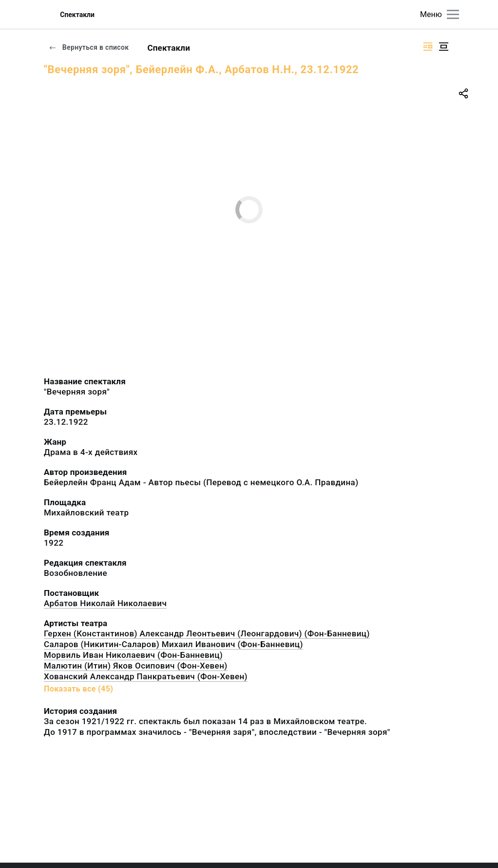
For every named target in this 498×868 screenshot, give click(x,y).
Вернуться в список (89, 47)
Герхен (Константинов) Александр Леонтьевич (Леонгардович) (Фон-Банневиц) (207, 633)
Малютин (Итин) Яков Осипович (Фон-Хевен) (136, 666)
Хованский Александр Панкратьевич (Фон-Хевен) (146, 676)
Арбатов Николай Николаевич (105, 603)
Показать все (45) (78, 689)
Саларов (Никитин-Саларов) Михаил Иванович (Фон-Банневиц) (173, 644)
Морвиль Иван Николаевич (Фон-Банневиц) (133, 655)
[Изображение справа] (428, 47)
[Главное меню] (453, 14)
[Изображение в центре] (443, 47)
